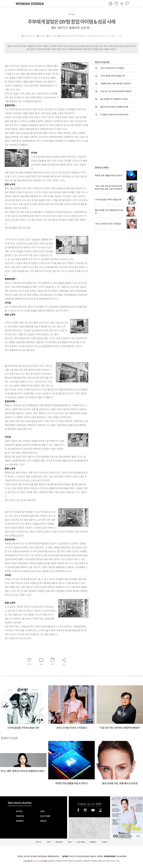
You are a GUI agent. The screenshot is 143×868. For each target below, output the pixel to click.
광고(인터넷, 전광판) (83, 856)
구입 (138, 836)
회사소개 (72, 856)
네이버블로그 (100, 810)
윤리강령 (34, 856)
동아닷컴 (65, 856)
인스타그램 (85, 810)
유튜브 (93, 810)
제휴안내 (93, 856)
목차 (123, 836)
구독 (130, 836)
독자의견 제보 (42, 856)
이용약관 (100, 856)
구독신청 (20, 856)
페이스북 (78, 810)
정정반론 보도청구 (53, 856)
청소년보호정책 (121, 856)
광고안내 (27, 856)
